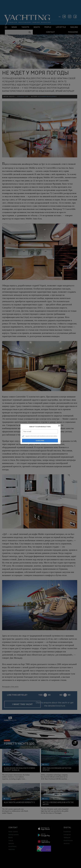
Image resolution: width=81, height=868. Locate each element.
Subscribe (40, 441)
